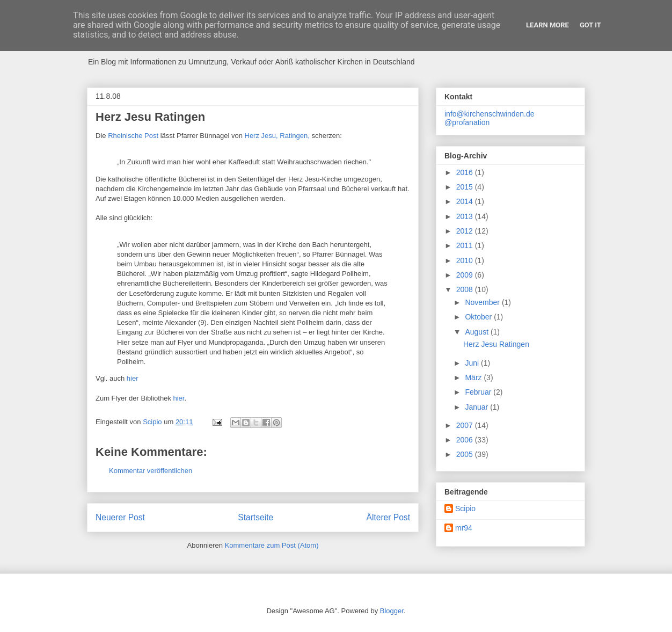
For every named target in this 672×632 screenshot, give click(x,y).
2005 (466, 454)
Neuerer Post (120, 517)
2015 (466, 187)
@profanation (467, 122)
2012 (466, 231)
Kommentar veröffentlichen (151, 471)
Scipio (465, 508)
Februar (479, 392)
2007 (466, 425)
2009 (466, 275)
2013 (466, 216)
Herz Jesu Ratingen (496, 344)
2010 (466, 260)
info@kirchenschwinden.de (490, 114)
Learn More (547, 25)
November (483, 302)
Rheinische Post (133, 136)
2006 (466, 440)
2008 (466, 289)
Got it (590, 25)
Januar (477, 407)
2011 (466, 245)
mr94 (464, 528)
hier (133, 378)
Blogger (392, 611)
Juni (473, 363)
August (477, 332)
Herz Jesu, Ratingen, (278, 136)
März (474, 377)
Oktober (479, 317)
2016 (466, 172)
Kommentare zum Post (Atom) (272, 545)
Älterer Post (388, 517)
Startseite (255, 517)
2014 (466, 201)
